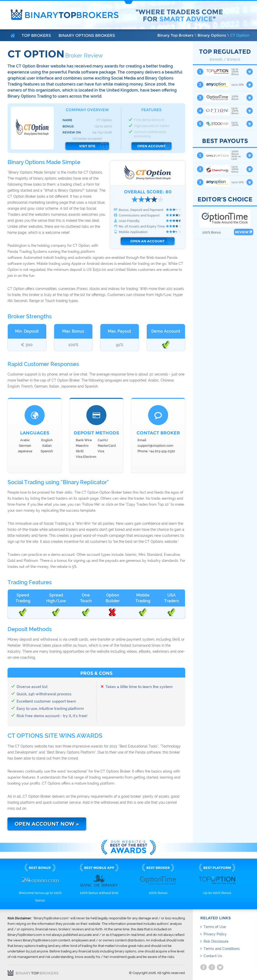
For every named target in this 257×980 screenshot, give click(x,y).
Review (244, 232)
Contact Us (213, 956)
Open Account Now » (47, 824)
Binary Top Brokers (175, 35)
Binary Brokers (72, 15)
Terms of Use (215, 927)
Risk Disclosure (216, 941)
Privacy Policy (215, 934)
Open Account (151, 146)
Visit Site (87, 146)
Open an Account (147, 241)
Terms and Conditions (222, 949)
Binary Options (212, 35)
